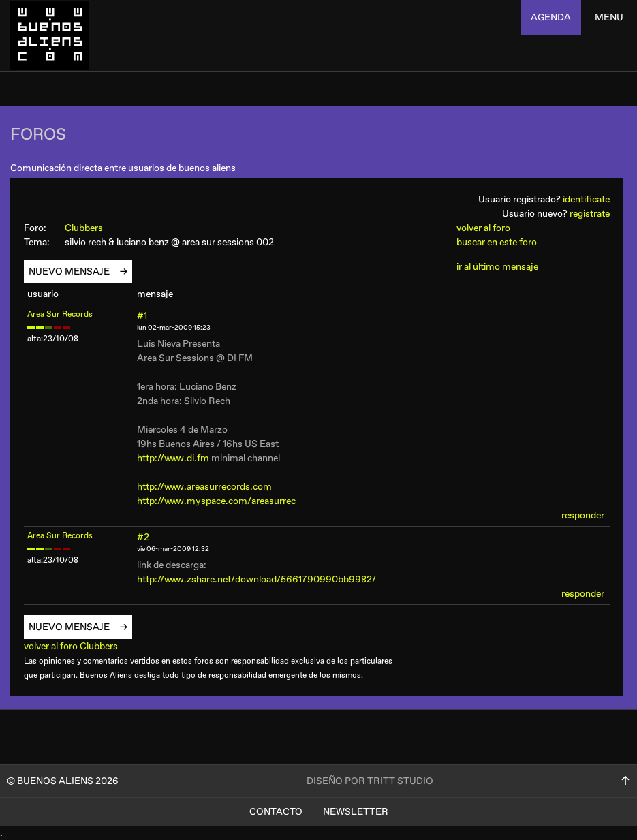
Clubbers (90, 228)
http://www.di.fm (173, 458)
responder (583, 515)
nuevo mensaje (74, 271)
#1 (142, 316)
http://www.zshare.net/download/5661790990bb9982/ (257, 579)
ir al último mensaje (497, 267)
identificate (586, 199)
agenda (551, 17)
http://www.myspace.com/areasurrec (216, 501)
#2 (143, 537)
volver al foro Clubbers (76, 646)
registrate (590, 214)
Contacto (276, 812)
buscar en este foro (497, 242)
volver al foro (483, 228)
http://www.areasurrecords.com (204, 487)
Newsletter (356, 812)
